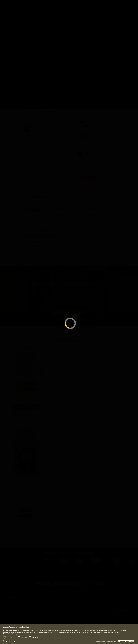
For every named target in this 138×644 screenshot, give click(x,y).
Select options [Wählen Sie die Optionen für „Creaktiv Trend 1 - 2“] (41, 518)
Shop (7, 4)
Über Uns (12, 601)
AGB (112, 604)
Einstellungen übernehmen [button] (103, 642)
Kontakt (19, 4)
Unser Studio (35, 4)
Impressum (23, 634)
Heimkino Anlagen (57, 20)
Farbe (79, 146)
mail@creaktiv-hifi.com (78, 243)
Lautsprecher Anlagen (95, 22)
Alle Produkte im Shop (51, 601)
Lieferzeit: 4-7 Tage (87, 160)
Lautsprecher (91, 10)
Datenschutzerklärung (119, 606)
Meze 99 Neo (15, 476)
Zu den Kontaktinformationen (69, 310)
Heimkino (49, 10)
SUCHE (108, 4)
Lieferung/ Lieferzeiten (16, 604)
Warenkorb (84, 604)
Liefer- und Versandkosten (120, 609)
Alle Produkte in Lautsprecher (98, 56)
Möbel (15, 35)
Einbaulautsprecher (103, 38)
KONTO (119, 4)
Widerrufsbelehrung (118, 612)
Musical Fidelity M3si (18, 426)
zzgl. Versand (87, 137)
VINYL (130, 10)
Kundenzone (84, 601)
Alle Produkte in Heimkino (57, 45)
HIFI (6, 10)
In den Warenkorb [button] (41, 419)
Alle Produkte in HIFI (16, 51)
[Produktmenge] (81, 169)
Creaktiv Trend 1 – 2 (17, 524)
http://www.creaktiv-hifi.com (80, 245)
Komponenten (18, 28)
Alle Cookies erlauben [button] (125, 641)
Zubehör (16, 41)
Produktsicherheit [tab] (46, 187)
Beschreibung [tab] (30, 187)
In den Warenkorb (88, 175)
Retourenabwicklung (118, 614)
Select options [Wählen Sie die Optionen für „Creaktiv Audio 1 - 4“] (41, 371)
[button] (10, 641)
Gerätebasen (28, 110)
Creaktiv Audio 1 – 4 (17, 377)
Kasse (82, 606)
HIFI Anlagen (12, 20)
